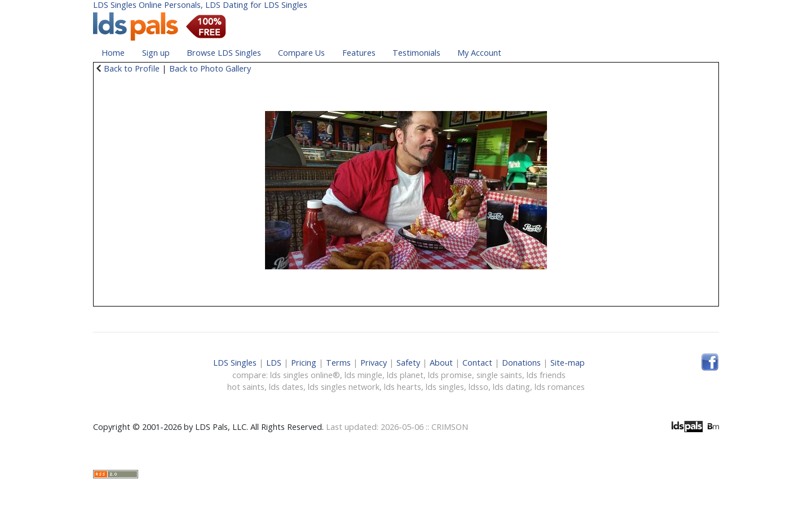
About (441, 363)
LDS (274, 363)
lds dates (286, 387)
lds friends (546, 375)
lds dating (511, 387)
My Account (479, 53)
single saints (499, 375)
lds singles (445, 387)
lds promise (450, 375)
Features (359, 53)
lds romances (560, 387)
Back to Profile (132, 68)
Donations (521, 363)
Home (113, 53)
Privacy (374, 363)
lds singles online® (305, 375)
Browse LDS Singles (224, 53)
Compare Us (301, 53)
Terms (338, 363)
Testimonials (416, 53)
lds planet (405, 375)
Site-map (568, 363)
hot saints (246, 387)
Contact (477, 363)
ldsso (478, 387)
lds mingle (363, 375)
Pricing (304, 363)
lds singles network (344, 387)
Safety (408, 363)
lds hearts (403, 387)
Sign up (156, 53)
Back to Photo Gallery (210, 68)
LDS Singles (235, 363)
